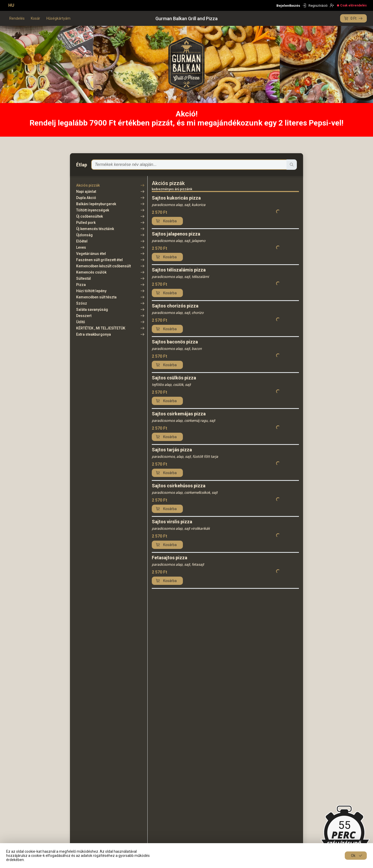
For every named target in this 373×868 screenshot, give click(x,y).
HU (11, 5)
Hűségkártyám (58, 18)
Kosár (35, 18)
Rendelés (17, 18)
